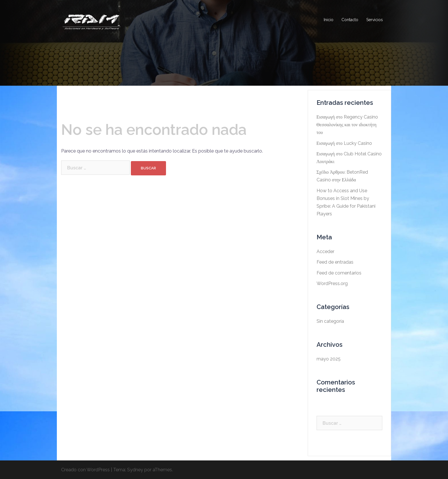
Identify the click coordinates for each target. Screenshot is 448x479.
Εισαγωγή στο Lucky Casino (344, 143)
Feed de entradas (335, 262)
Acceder (325, 251)
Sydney (135, 470)
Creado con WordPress (85, 470)
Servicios (375, 20)
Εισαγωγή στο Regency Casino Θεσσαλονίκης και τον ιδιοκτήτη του (347, 125)
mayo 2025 (329, 359)
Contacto (350, 20)
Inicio (329, 20)
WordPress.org (332, 283)
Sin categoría (330, 321)
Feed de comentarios (339, 273)
